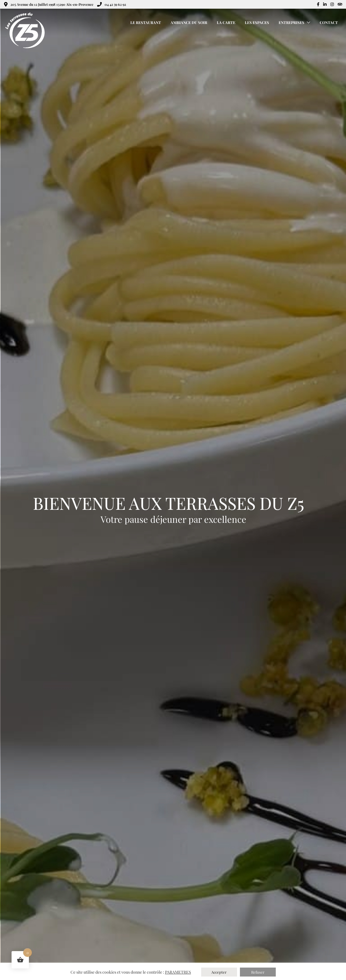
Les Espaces (257, 22)
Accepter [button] (219, 972)
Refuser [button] (258, 972)
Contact (329, 22)
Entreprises (292, 22)
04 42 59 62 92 (112, 4)
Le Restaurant (146, 22)
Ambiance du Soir (189, 22)
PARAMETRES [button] (178, 972)
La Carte (226, 22)
